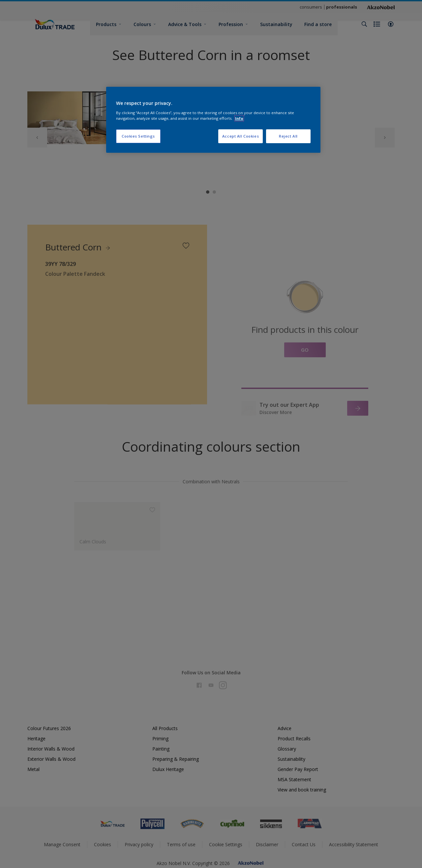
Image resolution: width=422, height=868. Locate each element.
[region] (213, 120)
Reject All (288, 136)
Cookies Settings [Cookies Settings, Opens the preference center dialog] (138, 136)
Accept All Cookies (241, 136)
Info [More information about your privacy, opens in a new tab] (239, 118)
